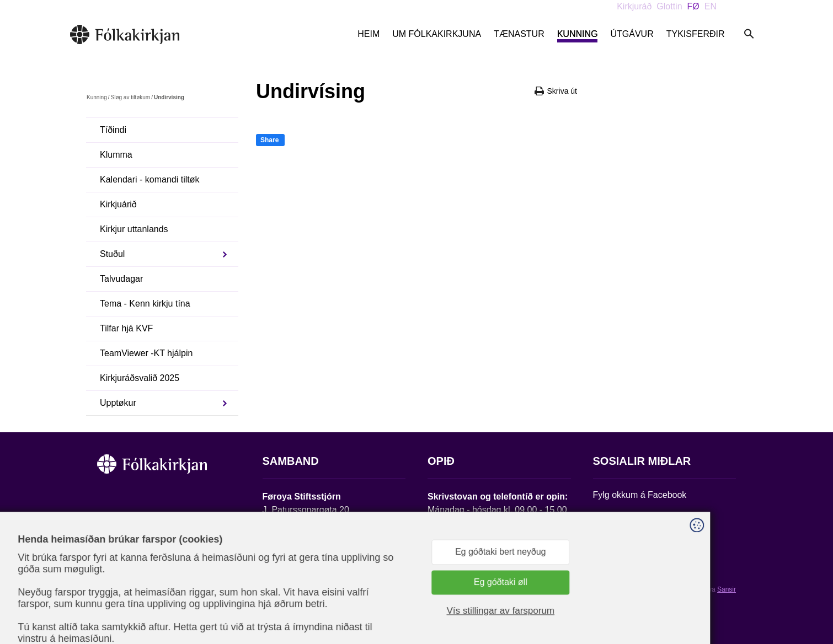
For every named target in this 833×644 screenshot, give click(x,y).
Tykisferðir (696, 34)
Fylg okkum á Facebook (640, 495)
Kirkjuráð (634, 6)
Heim (369, 34)
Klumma (116, 155)
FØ (693, 6)
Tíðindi (113, 130)
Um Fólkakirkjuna (437, 34)
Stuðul (112, 254)
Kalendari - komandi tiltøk (150, 179)
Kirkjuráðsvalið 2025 (140, 378)
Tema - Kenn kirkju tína (145, 304)
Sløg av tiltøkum (130, 97)
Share (269, 140)
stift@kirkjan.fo (292, 571)
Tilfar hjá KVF (126, 328)
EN (711, 6)
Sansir (727, 589)
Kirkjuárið (118, 204)
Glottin (669, 6)
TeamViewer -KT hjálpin (146, 353)
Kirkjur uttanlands (134, 229)
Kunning (578, 34)
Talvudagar (121, 279)
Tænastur (519, 34)
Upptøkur (118, 403)
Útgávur (632, 34)
